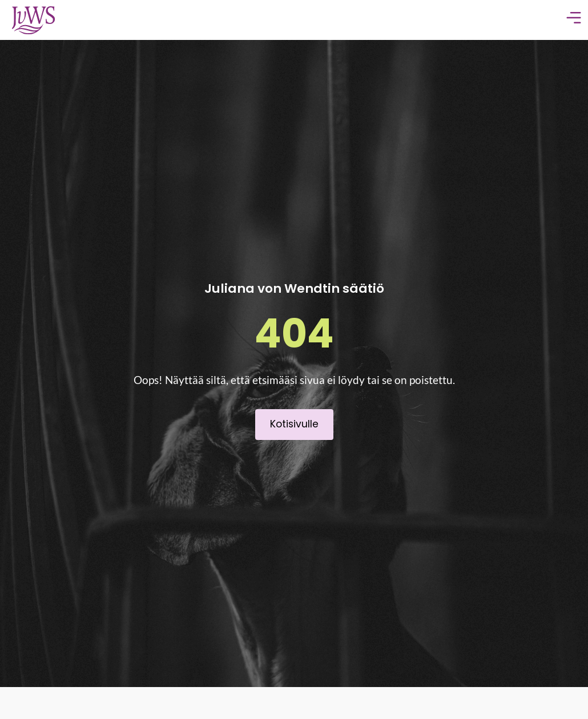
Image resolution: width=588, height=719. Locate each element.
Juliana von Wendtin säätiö (294, 288)
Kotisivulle (294, 424)
